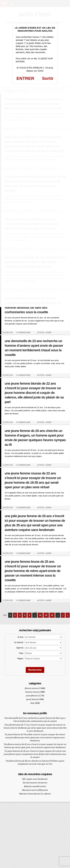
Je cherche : (19, 642)
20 (46, 615)
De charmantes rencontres (35, 783)
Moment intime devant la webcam (35, 794)
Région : (21, 659)
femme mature (32, 688)
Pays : (22, 653)
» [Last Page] (68, 615)
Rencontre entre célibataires (35, 790)
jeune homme (32, 699)
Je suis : (21, 637)
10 (40, 615)
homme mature (32, 692)
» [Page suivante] (63, 615)
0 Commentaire (23, 333)
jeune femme (32, 696)
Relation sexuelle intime (35, 786)
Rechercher (35, 670)
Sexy (32, 703)
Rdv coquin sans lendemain (35, 779)
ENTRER (25, 78)
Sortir (48, 78)
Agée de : (20, 648)
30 (52, 615)
